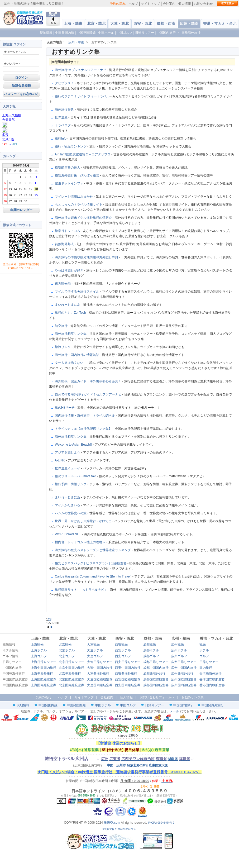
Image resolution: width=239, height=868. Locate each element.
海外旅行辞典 (65, 109)
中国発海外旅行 (189, 33)
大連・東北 (119, 23)
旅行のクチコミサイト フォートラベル (83, 96)
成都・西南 (166, 23)
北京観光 (65, 645)
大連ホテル (95, 650)
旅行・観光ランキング (71, 146)
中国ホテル (106, 33)
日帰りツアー (145, 33)
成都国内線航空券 (156, 685)
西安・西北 (143, 23)
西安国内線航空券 (128, 685)
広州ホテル (179, 650)
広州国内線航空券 (184, 685)
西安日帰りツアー (128, 662)
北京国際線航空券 (71, 679)
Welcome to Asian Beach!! (74, 445)
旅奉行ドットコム (68, 231)
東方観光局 (63, 284)
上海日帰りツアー (44, 662)
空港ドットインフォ (70, 183)
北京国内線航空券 (71, 685)
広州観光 (178, 645)
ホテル (204, 650)
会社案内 (169, 4)
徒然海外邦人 (65, 244)
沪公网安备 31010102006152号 (119, 829)
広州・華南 (189, 23)
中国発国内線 (65, 33)
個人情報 (185, 4)
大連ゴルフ (95, 656)
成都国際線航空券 (156, 679)
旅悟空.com (112, 823)
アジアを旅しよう (68, 452)
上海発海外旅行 (42, 674)
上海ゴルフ (39, 656)
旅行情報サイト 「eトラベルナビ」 (82, 590)
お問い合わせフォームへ (157, 697)
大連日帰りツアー (100, 662)
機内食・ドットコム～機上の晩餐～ (81, 542)
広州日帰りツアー (184, 662)
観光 (203, 645)
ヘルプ (133, 4)
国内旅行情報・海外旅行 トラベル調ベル (85, 416)
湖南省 (173, 759)
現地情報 (46, 33)
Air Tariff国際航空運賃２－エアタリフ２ (83, 154)
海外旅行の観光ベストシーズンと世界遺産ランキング (93, 550)
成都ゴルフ (151, 656)
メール (174, 711)
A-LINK (60, 460)
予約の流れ (118, 4)
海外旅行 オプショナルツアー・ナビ (81, 70)
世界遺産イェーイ (68, 468)
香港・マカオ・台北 (220, 23)
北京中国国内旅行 (71, 668)
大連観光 (93, 645)
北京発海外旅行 (70, 674)
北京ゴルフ (67, 656)
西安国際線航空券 (128, 679)
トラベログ (63, 125)
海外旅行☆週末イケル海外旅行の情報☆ (84, 218)
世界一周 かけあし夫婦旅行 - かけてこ (84, 521)
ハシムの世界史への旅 (71, 513)
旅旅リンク (63, 347)
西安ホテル (123, 650)
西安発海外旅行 (126, 674)
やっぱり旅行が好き (70, 270)
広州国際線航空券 (184, 679)
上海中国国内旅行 (44, 668)
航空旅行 (62, 326)
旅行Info (61, 139)
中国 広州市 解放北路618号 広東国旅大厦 (137, 765)
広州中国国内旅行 (184, 668)
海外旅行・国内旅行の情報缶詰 (77, 355)
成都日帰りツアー (156, 662)
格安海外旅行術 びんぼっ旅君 (77, 175)
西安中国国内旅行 (128, 668)
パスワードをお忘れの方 (21, 94)
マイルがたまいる (68, 505)
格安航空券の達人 (68, 168)
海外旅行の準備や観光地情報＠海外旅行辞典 (87, 257)
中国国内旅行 (166, 33)
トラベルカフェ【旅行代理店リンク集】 (84, 429)
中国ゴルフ (125, 33)
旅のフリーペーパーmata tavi (76, 476)
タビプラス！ (65, 83)
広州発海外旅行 (182, 674)
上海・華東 (73, 23)
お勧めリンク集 (193, 697)
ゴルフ (204, 656)
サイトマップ (150, 4)
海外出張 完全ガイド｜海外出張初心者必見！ (89, 381)
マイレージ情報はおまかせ (74, 197)
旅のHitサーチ (65, 408)
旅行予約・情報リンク (71, 484)
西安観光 (121, 645)
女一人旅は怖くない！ (71, 363)
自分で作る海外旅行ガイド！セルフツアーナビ (89, 394)
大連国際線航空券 (100, 679)
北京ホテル (67, 650)
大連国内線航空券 (100, 685)
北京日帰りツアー (71, 662)
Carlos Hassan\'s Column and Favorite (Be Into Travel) (94, 576)
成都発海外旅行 (154, 674)
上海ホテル (39, 650)
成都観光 (150, 645)
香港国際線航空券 (212, 679)
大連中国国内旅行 (100, 668)
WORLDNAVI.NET (68, 534)
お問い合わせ (203, 4)
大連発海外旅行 (98, 674)
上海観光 (37, 645)
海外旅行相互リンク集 (71, 334)
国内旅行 (206, 668)
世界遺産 (62, 117)
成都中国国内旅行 (156, 668)
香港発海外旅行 (211, 674)
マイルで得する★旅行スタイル (77, 292)
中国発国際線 (86, 33)
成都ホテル (151, 650)
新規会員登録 (21, 85)
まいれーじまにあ (68, 305)
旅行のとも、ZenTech (71, 313)
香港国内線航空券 (212, 685)
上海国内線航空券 (44, 685)
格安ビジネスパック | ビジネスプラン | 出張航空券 (91, 563)
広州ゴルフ (179, 656)
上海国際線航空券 (44, 679)
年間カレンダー (21, 210)
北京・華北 (96, 23)
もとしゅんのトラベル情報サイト (79, 204)
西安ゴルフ (123, 656)
